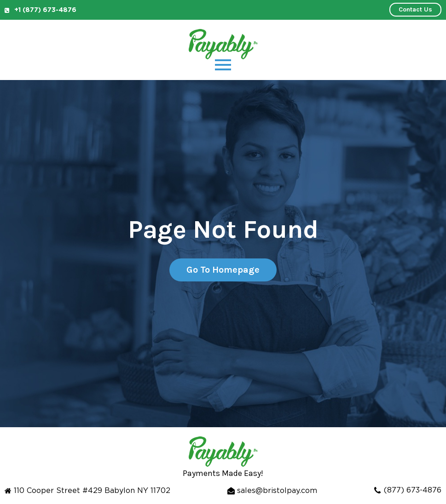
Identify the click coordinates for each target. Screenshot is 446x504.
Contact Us (415, 9)
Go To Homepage (223, 270)
